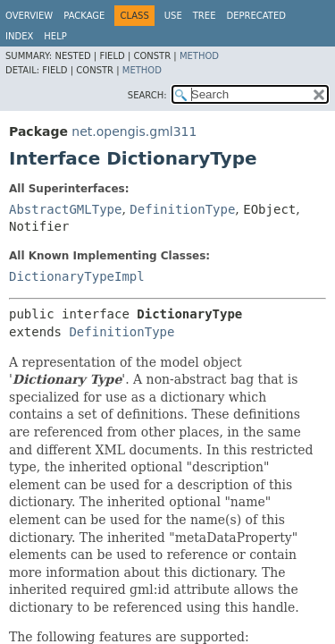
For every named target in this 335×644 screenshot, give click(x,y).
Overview (29, 16)
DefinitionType (182, 209)
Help (55, 36)
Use (173, 16)
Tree (205, 16)
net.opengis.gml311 (134, 131)
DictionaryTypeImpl (77, 276)
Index (19, 36)
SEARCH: (147, 95)
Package (84, 16)
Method (199, 56)
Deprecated (256, 16)
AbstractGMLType (65, 209)
